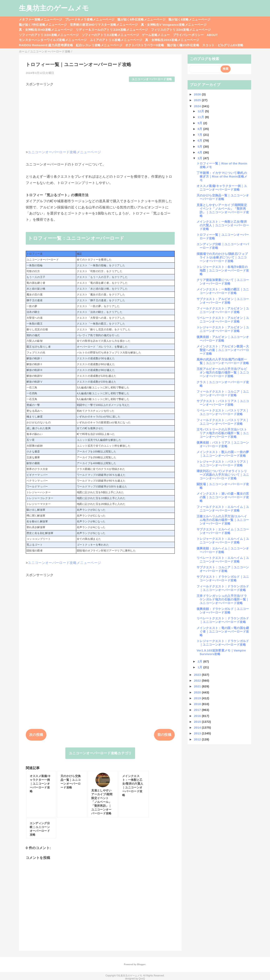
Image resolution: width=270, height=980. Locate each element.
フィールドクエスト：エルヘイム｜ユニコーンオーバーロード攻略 (223, 509)
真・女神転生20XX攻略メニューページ (172, 40)
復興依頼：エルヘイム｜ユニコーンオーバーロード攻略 (223, 550)
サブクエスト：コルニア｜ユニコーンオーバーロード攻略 (223, 569)
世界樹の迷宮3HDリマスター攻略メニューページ (104, 25)
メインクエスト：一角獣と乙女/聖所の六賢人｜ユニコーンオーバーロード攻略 (223, 225)
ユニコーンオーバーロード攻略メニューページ (64, 152)
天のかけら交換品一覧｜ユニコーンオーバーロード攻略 (223, 197)
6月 (201, 140)
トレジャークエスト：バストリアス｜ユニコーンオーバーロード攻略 (223, 463)
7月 (201, 135)
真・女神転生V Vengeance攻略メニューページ (174, 25)
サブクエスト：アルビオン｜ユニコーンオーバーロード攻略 (223, 301)
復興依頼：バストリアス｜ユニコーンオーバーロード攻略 (223, 444)
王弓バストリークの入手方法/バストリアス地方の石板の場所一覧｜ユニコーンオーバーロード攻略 (223, 433)
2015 (198, 722)
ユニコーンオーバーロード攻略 (152, 79)
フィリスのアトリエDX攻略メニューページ (181, 30)
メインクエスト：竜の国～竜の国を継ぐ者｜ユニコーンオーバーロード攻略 (223, 631)
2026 (198, 94)
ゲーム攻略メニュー (156, 35)
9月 (201, 123)
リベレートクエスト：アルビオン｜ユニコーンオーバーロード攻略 (223, 320)
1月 (201, 667)
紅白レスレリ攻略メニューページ (99, 45)
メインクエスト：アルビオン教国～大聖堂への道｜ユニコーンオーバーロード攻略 (223, 350)
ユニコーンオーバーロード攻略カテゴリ (100, 753)
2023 (198, 675)
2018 (198, 704)
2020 (198, 692)
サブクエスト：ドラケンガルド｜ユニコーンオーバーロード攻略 (223, 578)
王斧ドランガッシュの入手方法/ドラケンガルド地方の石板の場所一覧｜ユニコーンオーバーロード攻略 (223, 599)
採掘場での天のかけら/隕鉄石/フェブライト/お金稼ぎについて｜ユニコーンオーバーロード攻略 (222, 257)
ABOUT (212, 35)
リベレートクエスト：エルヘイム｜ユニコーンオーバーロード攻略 (223, 560)
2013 (198, 733)
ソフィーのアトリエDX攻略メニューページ (49, 35)
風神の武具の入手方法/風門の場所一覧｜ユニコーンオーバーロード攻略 (223, 361)
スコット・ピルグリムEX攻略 (223, 45)
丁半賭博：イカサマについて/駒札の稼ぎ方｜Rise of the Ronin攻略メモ (222, 176)
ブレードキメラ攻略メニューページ (90, 19)
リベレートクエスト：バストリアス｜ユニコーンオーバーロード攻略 (223, 412)
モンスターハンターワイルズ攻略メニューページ (53, 40)
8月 (201, 129)
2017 (198, 710)
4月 (201, 152)
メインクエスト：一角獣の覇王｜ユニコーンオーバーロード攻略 (223, 291)
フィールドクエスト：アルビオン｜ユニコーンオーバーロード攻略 (223, 310)
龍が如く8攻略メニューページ (189, 19)
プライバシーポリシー (188, 35)
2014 (198, 727)
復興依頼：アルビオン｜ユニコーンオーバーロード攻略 (223, 339)
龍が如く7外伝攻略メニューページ (43, 25)
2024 (198, 106)
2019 (198, 698)
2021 (198, 686)
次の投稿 (36, 735)
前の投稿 (164, 735)
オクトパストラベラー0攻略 (145, 45)
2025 (198, 100)
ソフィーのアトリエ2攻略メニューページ (110, 35)
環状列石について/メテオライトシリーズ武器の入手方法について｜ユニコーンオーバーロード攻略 (223, 475)
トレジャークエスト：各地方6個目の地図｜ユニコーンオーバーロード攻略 (223, 270)
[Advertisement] (100, 115)
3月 (201, 158)
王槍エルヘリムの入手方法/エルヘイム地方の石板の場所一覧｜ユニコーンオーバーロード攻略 (223, 520)
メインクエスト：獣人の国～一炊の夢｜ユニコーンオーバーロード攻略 (223, 454)
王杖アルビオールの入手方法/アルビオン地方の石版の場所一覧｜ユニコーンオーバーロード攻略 (223, 372)
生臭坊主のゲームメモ (54, 8)
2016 (198, 716)
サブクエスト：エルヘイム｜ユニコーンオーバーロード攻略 (223, 531)
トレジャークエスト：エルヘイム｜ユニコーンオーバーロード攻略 (223, 541)
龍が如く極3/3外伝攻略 (183, 45)
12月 (201, 111)
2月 (201, 661)
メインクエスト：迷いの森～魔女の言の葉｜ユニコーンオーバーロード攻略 (223, 497)
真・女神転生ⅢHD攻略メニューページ (46, 30)
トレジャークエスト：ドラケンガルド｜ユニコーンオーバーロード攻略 (223, 643)
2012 (198, 739)
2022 (198, 680)
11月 (201, 117)
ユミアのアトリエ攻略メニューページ (116, 40)
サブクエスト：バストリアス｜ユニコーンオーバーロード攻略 (223, 403)
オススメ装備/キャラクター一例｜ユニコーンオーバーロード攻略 (222, 188)
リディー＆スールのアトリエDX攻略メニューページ (112, 30)
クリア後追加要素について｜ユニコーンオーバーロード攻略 (223, 282)
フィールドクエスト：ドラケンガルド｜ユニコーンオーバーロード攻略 (223, 588)
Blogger (141, 964)
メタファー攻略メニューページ (41, 19)
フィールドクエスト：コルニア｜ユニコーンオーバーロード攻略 (223, 393)
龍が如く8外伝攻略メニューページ (141, 19)
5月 (201, 146)
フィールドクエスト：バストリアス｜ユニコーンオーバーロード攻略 (223, 422)
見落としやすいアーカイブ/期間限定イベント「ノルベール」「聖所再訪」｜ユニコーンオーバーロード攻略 (223, 210)
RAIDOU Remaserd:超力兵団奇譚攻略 (46, 45)
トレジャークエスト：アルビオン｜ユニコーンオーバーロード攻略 (223, 329)
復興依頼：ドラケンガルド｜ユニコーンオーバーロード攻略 (223, 611)
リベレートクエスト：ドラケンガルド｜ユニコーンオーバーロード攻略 (223, 620)
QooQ (142, 979)
